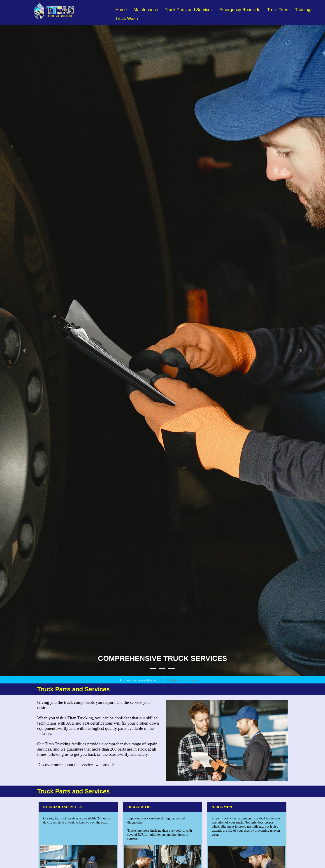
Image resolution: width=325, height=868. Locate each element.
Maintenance (146, 10)
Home (121, 10)
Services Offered (145, 680)
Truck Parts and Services (189, 10)
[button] (24, 351)
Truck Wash (127, 18)
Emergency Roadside (240, 10)
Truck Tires (278, 10)
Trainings (304, 10)
